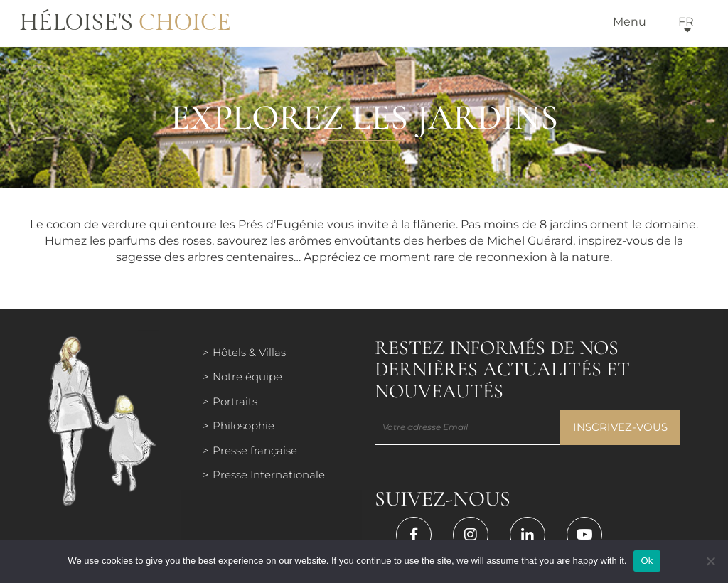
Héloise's (125, 23)
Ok (647, 561)
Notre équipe (247, 376)
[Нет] (710, 561)
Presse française (255, 450)
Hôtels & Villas (249, 352)
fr (686, 22)
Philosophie (243, 426)
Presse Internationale (269, 475)
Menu (630, 22)
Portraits (235, 401)
